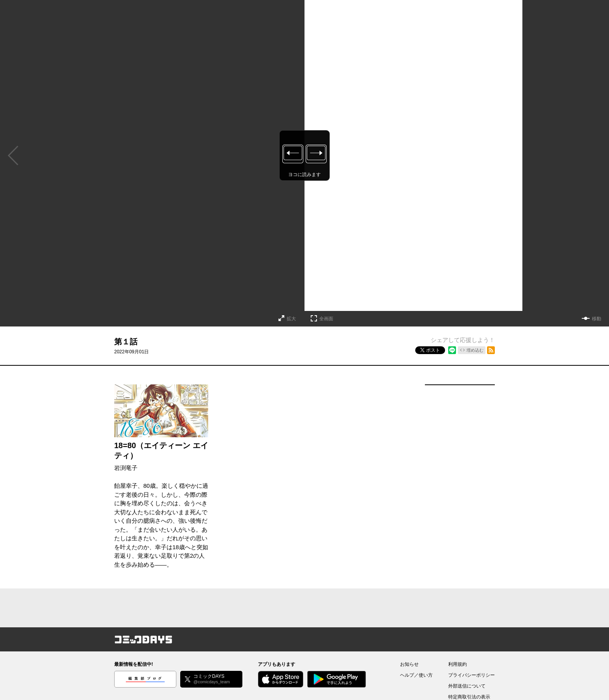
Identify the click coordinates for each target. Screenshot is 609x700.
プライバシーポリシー (472, 675)
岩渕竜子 (126, 468)
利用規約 (458, 664)
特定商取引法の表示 (469, 697)
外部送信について (467, 686)
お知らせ (409, 664)
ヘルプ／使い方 (416, 675)
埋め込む (475, 350)
